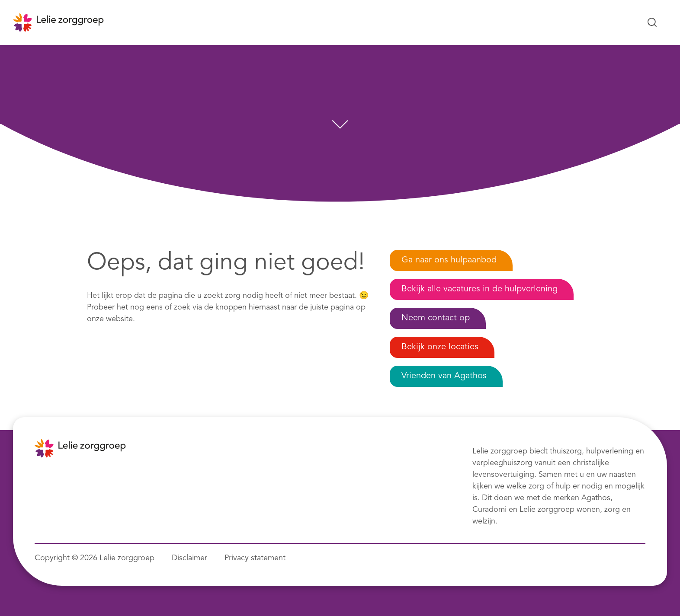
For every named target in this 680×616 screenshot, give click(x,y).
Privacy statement (255, 558)
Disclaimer (189, 558)
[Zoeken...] (652, 22)
